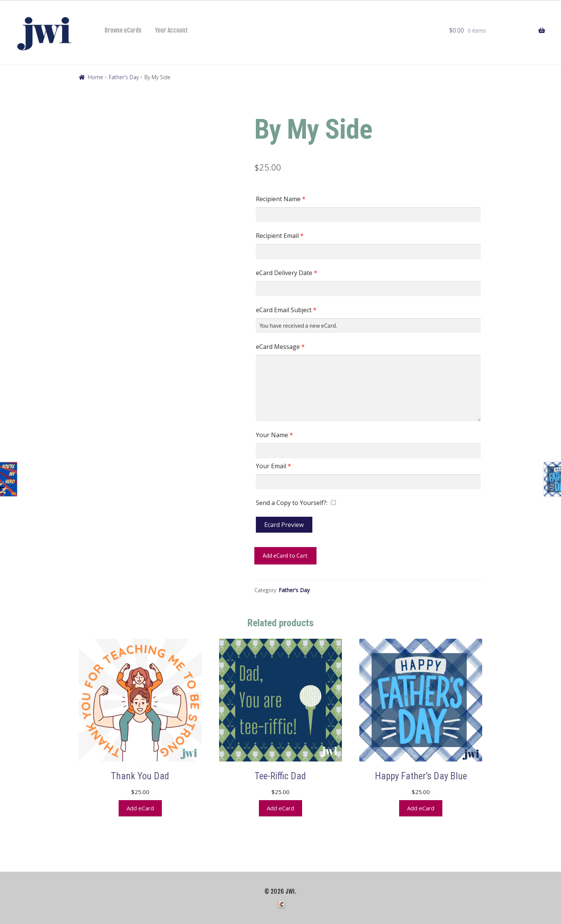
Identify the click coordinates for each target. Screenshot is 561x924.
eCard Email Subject (286, 310)
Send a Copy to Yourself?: (292, 503)
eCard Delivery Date (287, 273)
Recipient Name (281, 199)
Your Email (273, 466)
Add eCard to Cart (285, 555)
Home (96, 77)
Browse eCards (123, 30)
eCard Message (280, 347)
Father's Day (124, 77)
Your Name (274, 435)
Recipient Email (280, 236)
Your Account (172, 30)
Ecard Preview (284, 525)
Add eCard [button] (140, 806)
